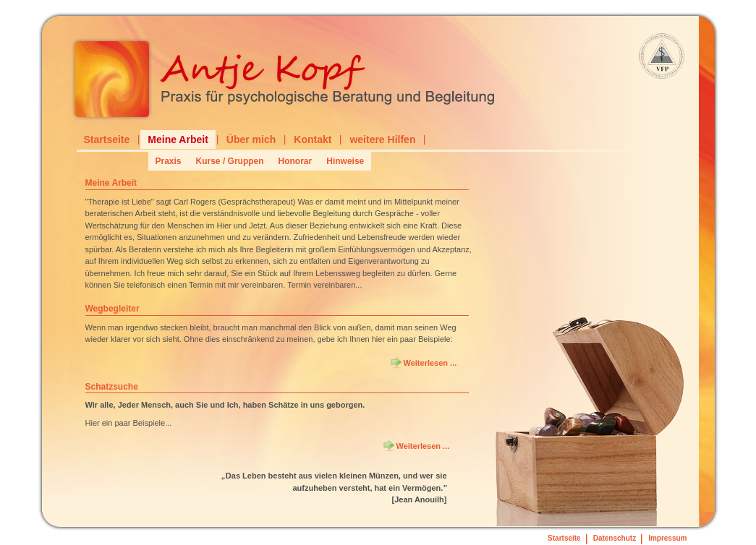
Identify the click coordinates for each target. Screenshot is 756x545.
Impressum (667, 538)
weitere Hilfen (382, 140)
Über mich (251, 140)
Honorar (296, 161)
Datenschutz (615, 538)
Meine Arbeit (178, 140)
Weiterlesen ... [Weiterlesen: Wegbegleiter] (430, 363)
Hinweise (345, 161)
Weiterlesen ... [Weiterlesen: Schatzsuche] (423, 446)
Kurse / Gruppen (230, 161)
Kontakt (313, 140)
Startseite (107, 140)
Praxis (169, 161)
